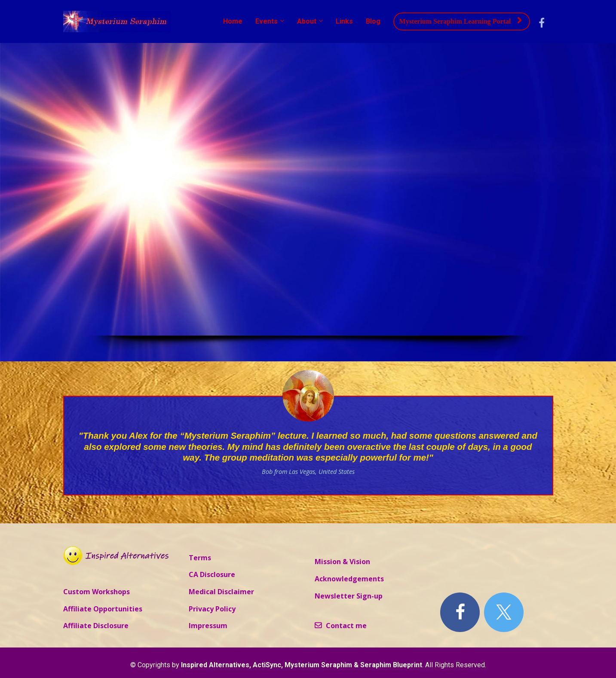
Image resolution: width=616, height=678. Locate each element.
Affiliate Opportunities (103, 609)
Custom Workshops (97, 592)
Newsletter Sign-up (349, 596)
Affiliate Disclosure (96, 626)
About (307, 21)
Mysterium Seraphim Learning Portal (461, 21)
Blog (373, 21)
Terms (200, 558)
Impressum (208, 626)
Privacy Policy (212, 609)
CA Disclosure (212, 575)
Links (344, 21)
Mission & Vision (342, 562)
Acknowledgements (349, 579)
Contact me (341, 626)
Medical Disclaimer (221, 592)
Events (267, 21)
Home (233, 21)
